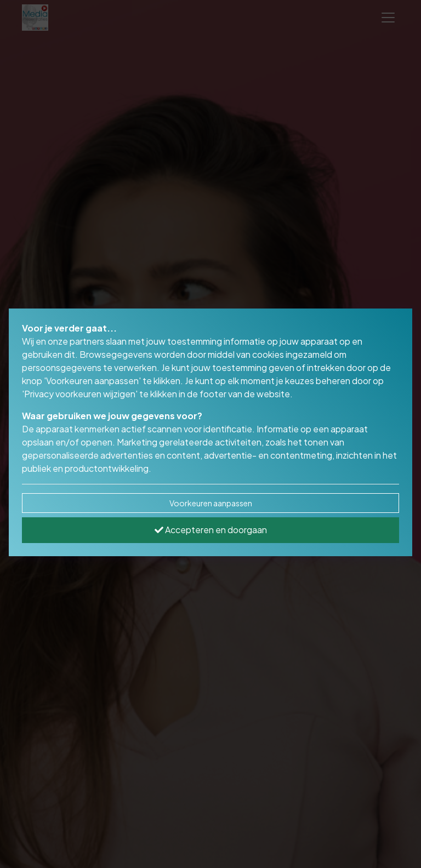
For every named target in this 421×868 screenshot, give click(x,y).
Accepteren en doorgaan (211, 530)
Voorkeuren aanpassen (211, 503)
